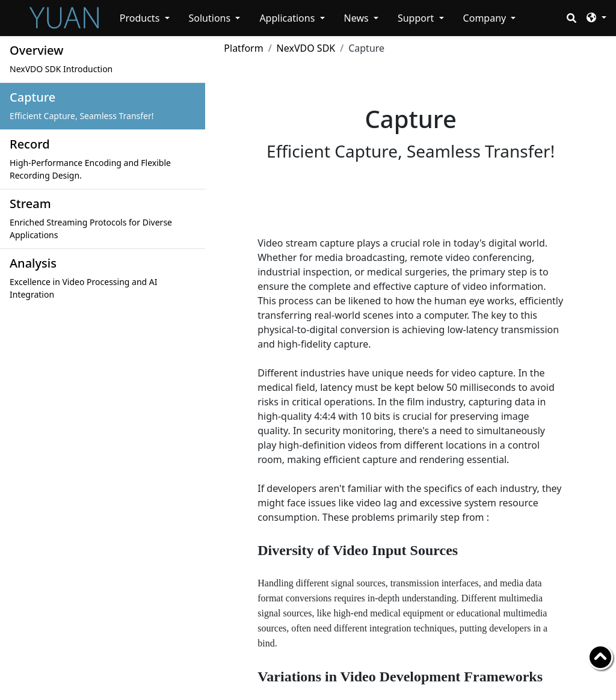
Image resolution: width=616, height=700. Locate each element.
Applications (288, 18)
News (358, 18)
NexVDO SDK (306, 48)
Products (141, 18)
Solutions (211, 18)
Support (417, 18)
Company (486, 18)
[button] (596, 17)
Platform (243, 48)
